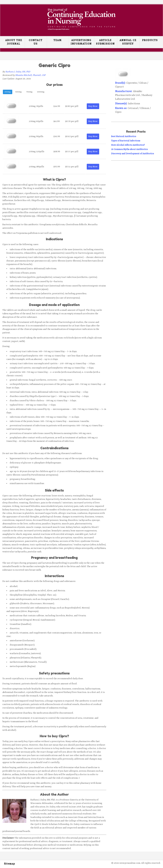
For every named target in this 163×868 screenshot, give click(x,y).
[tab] (8, 92)
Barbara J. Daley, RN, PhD (18, 72)
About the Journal (14, 42)
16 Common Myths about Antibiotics (129, 149)
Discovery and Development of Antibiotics (133, 154)
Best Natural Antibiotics (124, 136)
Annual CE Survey (128, 42)
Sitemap (9, 864)
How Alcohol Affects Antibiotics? (128, 145)
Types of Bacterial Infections (126, 141)
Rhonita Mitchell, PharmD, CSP (30, 75)
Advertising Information (81, 42)
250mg (8, 92)
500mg (18, 92)
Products (150, 40)
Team (58, 40)
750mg (29, 92)
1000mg (41, 92)
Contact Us (36, 42)
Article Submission (105, 42)
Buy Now (93, 106)
